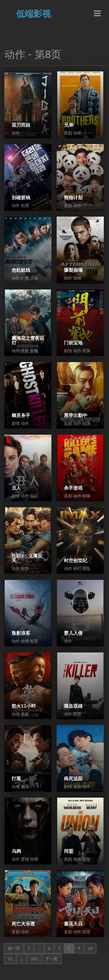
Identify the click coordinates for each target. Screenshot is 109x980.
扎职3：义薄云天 (27, 558)
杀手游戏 (73, 488)
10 (90, 948)
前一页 (14, 948)
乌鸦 (16, 851)
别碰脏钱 (21, 197)
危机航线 (21, 270)
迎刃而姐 (21, 125)
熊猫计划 (73, 197)
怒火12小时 (24, 706)
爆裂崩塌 (73, 270)
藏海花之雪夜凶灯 (28, 340)
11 (10, 959)
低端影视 (33, 13)
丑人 (16, 488)
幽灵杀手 (21, 415)
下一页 (51, 959)
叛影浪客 (21, 633)
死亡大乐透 (23, 924)
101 (34, 959)
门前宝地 (73, 342)
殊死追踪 (73, 778)
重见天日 (73, 924)
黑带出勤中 (76, 415)
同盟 (69, 851)
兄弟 (69, 125)
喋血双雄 (73, 706)
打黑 (16, 778)
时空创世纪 (76, 560)
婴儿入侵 (73, 633)
